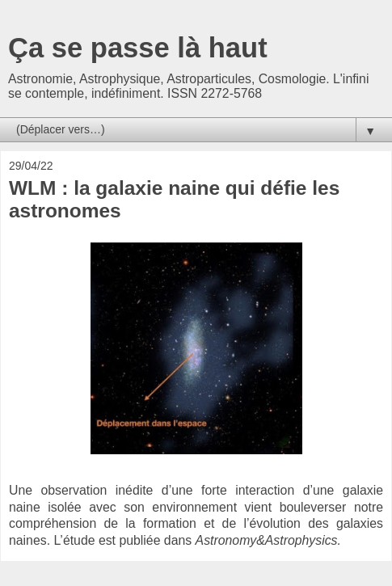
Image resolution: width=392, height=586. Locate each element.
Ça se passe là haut (138, 48)
